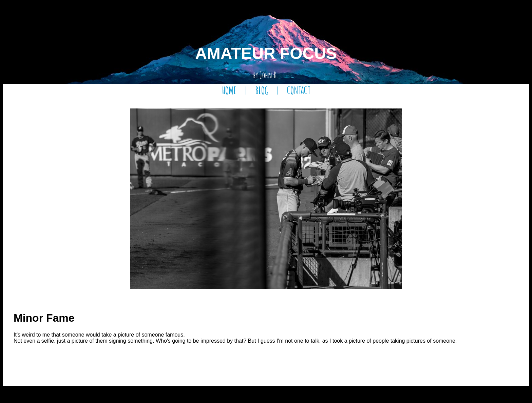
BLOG (262, 90)
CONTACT (299, 90)
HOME (229, 90)
